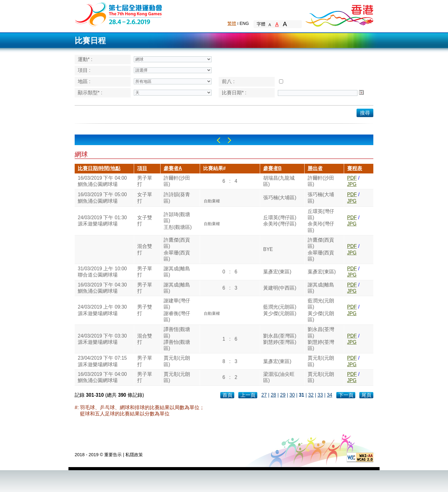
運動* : (85, 59)
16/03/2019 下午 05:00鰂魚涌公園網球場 (102, 198)
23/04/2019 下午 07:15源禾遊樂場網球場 (102, 361)
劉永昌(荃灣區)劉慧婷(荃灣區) (280, 339)
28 (273, 395)
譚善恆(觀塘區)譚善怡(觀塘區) (177, 339)
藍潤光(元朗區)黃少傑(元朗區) (280, 310)
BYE (268, 249)
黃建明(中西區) (280, 288)
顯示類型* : (90, 93)
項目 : (84, 70)
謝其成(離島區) (177, 272)
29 (283, 395)
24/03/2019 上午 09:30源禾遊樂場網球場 (102, 310)
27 (264, 395)
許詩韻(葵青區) (177, 198)
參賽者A (173, 168)
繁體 (232, 23)
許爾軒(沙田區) (177, 181)
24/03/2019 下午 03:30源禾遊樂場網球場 (102, 339)
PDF (352, 178)
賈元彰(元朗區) (177, 361)
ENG (244, 23)
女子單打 (145, 198)
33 (320, 395)
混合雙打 (145, 249)
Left (219, 140)
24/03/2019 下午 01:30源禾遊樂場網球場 (102, 221)
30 (292, 395)
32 (311, 395)
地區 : (84, 81)
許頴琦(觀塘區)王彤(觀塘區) (178, 221)
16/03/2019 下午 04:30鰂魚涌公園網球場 (102, 288)
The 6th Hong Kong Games (119, 14)
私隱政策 (134, 455)
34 (330, 395)
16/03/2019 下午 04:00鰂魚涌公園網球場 (102, 181)
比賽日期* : (234, 93)
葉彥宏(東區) (277, 272)
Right (229, 140)
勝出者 (315, 168)
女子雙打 (145, 221)
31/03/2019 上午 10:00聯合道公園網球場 (102, 272)
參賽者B (272, 168)
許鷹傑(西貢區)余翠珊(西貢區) (177, 249)
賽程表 (355, 168)
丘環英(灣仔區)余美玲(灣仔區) (280, 221)
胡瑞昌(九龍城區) (279, 181)
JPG (352, 184)
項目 (142, 168)
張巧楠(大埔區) (280, 198)
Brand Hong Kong (339, 14)
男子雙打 (145, 310)
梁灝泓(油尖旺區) (279, 377)
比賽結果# (215, 168)
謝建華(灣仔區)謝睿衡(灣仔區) (177, 310)
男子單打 (145, 181)
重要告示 (113, 455)
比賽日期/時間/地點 (99, 168)
